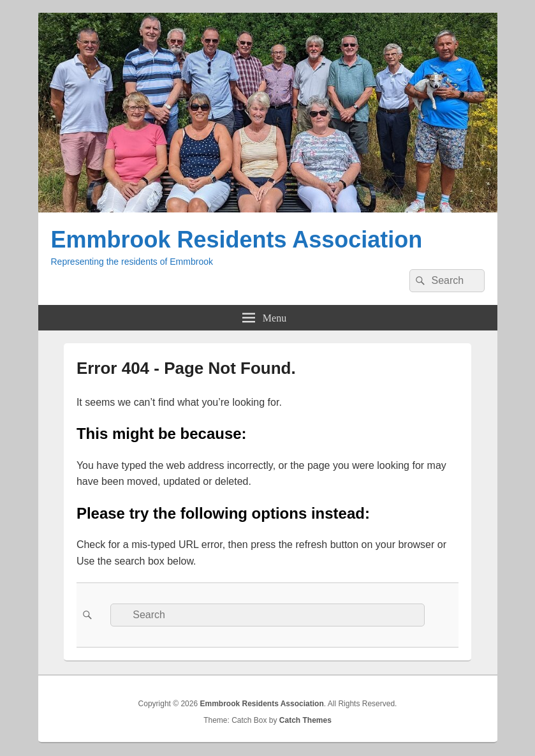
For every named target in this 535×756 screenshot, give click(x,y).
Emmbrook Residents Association (237, 240)
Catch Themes (305, 720)
